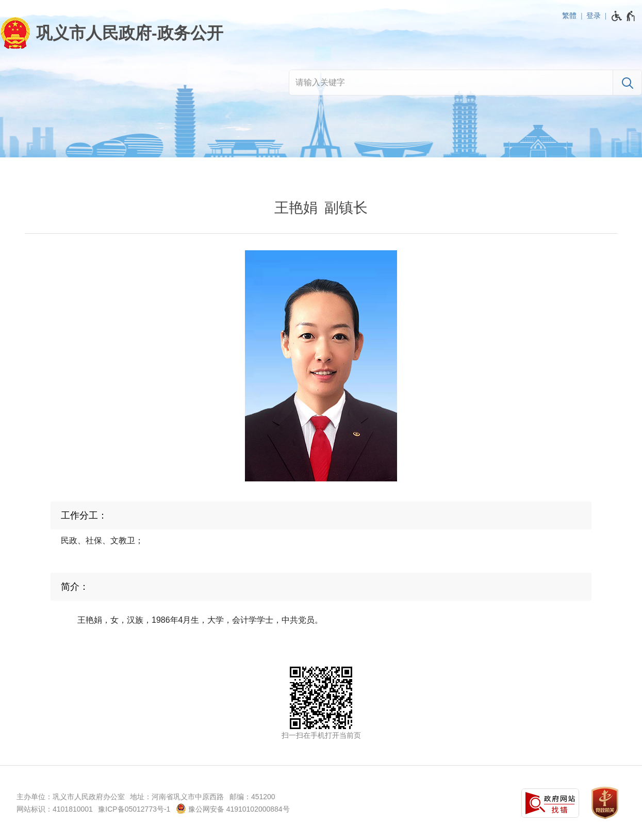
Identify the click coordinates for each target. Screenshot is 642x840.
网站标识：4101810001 (55, 809)
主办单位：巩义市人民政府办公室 (71, 797)
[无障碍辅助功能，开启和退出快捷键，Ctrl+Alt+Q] (624, 16)
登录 (594, 15)
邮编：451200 (252, 797)
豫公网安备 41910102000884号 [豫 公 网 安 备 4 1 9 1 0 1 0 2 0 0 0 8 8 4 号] (233, 809)
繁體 (569, 15)
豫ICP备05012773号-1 (134, 809)
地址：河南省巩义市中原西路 (177, 797)
